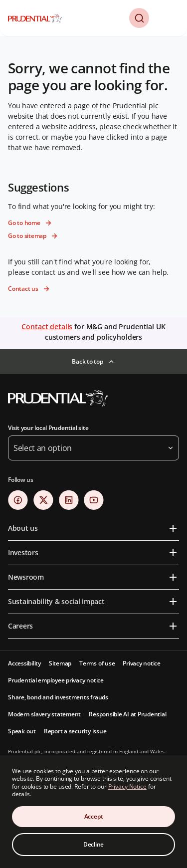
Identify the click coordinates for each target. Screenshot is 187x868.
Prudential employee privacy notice (56, 680)
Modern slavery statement (44, 714)
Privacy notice (142, 663)
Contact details (47, 326)
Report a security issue (75, 731)
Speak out (22, 731)
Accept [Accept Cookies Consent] (94, 816)
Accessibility (24, 663)
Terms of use (97, 663)
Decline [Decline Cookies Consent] (93, 844)
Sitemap (60, 663)
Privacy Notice (127, 786)
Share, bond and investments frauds (58, 697)
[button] (139, 18)
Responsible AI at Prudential (127, 714)
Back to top (87, 361)
